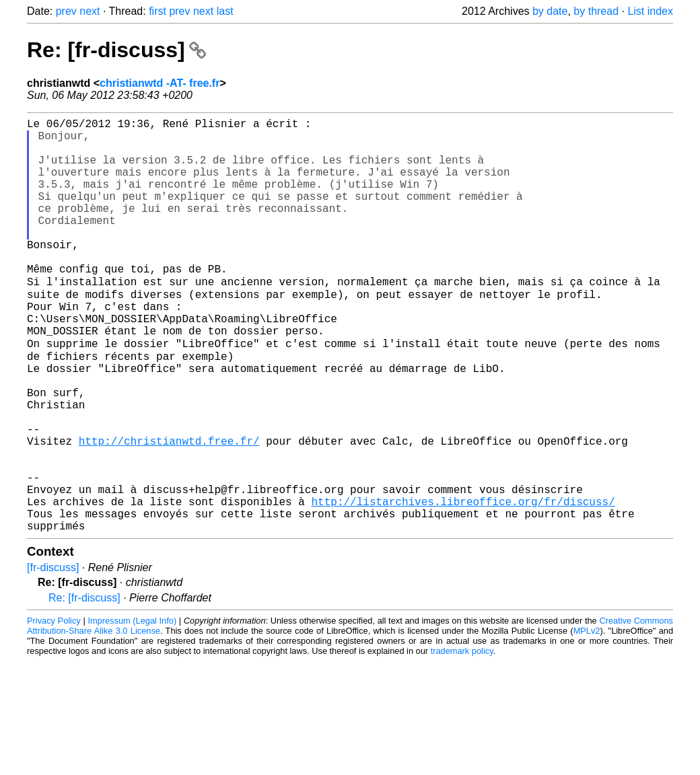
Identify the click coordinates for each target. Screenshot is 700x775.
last (225, 11)
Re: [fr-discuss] (116, 50)
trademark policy (462, 740)
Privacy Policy (54, 709)
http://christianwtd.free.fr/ (169, 511)
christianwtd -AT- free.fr (160, 83)
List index (650, 11)
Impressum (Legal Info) (132, 709)
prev (66, 11)
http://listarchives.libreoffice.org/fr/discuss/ (463, 585)
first (157, 11)
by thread (596, 11)
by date (550, 11)
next (90, 11)
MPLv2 (587, 719)
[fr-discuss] (53, 656)
